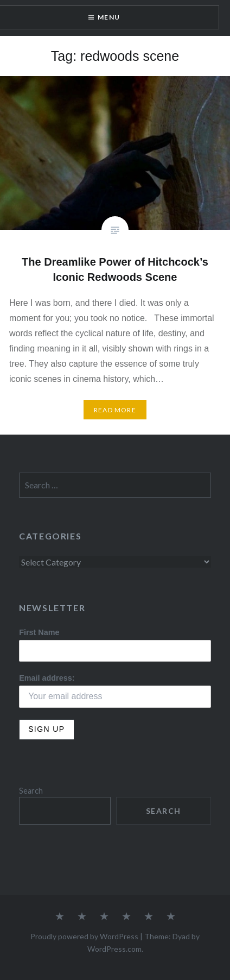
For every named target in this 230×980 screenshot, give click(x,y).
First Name (39, 632)
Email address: (47, 678)
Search (31, 791)
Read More (115, 410)
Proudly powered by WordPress (84, 936)
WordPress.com (114, 949)
